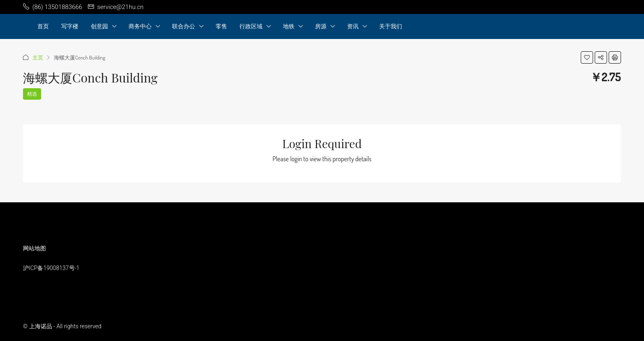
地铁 (289, 26)
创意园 (99, 26)
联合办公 (184, 26)
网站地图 (34, 248)
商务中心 (140, 26)
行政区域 (251, 26)
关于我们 (391, 26)
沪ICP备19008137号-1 (51, 268)
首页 (43, 26)
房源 (321, 26)
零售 (221, 26)
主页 (38, 57)
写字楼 (70, 26)
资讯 (353, 26)
